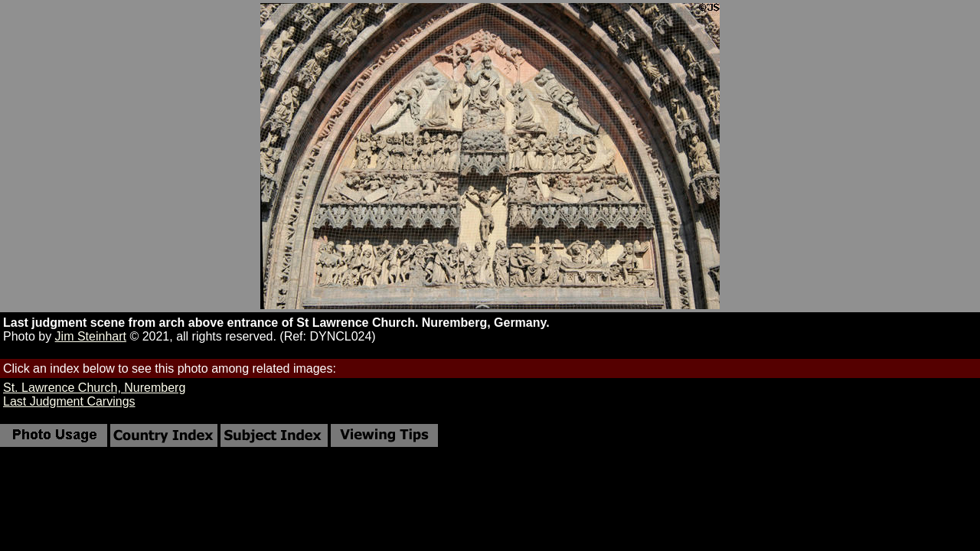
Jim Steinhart (91, 336)
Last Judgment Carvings (69, 401)
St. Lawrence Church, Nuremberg (94, 388)
